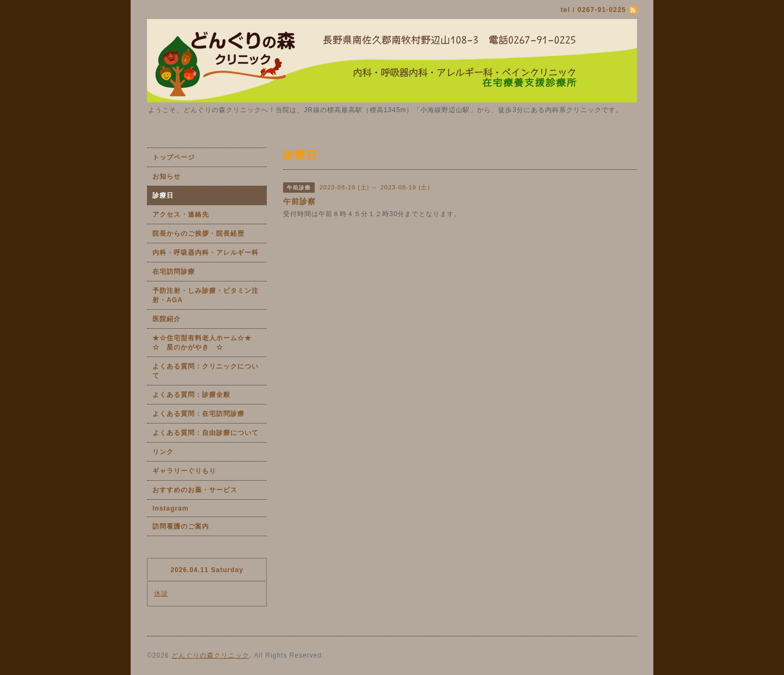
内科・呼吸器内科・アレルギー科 (206, 253)
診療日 (163, 195)
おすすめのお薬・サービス (195, 490)
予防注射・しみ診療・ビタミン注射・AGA (206, 295)
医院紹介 (167, 319)
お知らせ (167, 176)
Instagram (170, 508)
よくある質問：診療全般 (191, 395)
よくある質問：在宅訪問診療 (198, 414)
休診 (161, 593)
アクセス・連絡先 (181, 214)
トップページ (174, 157)
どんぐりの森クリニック (210, 655)
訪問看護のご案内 (181, 526)
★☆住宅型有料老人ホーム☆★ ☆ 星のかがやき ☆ (210, 343)
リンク (163, 452)
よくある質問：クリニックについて (206, 371)
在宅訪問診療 (174, 272)
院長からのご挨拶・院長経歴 (198, 234)
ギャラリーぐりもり (184, 471)
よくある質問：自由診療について (206, 433)
